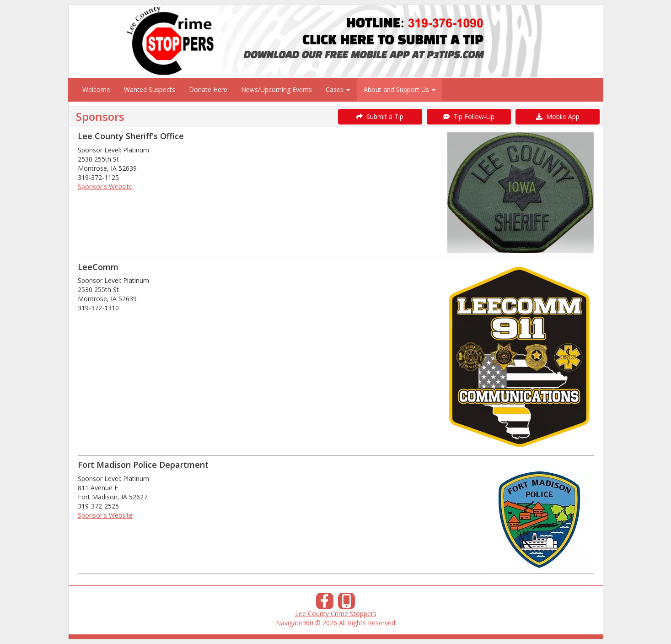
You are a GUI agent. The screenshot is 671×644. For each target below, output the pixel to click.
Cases (338, 89)
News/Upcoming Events (276, 89)
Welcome (96, 89)
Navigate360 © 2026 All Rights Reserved (335, 623)
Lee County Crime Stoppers (336, 614)
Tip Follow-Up (469, 116)
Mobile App (558, 116)
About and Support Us (400, 89)
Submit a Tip (380, 116)
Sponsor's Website (105, 187)
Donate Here (208, 89)
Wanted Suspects (150, 89)
